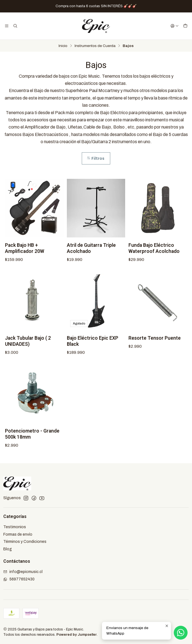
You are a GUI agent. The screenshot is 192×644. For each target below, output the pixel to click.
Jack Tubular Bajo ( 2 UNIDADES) (28, 347)
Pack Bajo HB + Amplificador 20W (25, 254)
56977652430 (19, 579)
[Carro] (185, 26)
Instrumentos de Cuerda (95, 46)
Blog (8, 549)
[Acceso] (175, 26)
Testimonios (15, 527)
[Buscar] (15, 26)
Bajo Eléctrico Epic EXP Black (93, 347)
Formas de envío (18, 534)
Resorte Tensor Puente (155, 344)
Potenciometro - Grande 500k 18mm (32, 439)
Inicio (63, 46)
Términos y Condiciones (25, 542)
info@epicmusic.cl (23, 572)
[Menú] (7, 26)
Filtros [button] (95, 158)
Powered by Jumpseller (77, 635)
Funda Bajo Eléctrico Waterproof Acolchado (154, 254)
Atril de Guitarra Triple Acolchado (91, 254)
